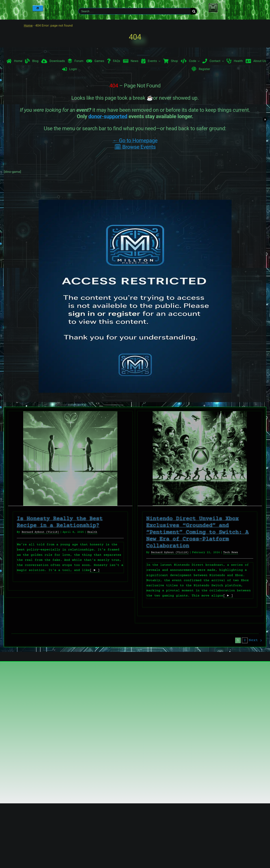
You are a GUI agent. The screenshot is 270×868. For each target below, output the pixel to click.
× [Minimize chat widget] (265, 119)
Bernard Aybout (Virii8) (40, 532)
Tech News (231, 553)
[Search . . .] (134, 11)
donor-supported (108, 116)
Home (28, 25)
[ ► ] (95, 570)
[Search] (194, 11)
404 (135, 37)
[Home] (38, 8)
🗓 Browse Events (135, 147)
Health (92, 532)
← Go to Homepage (135, 140)
